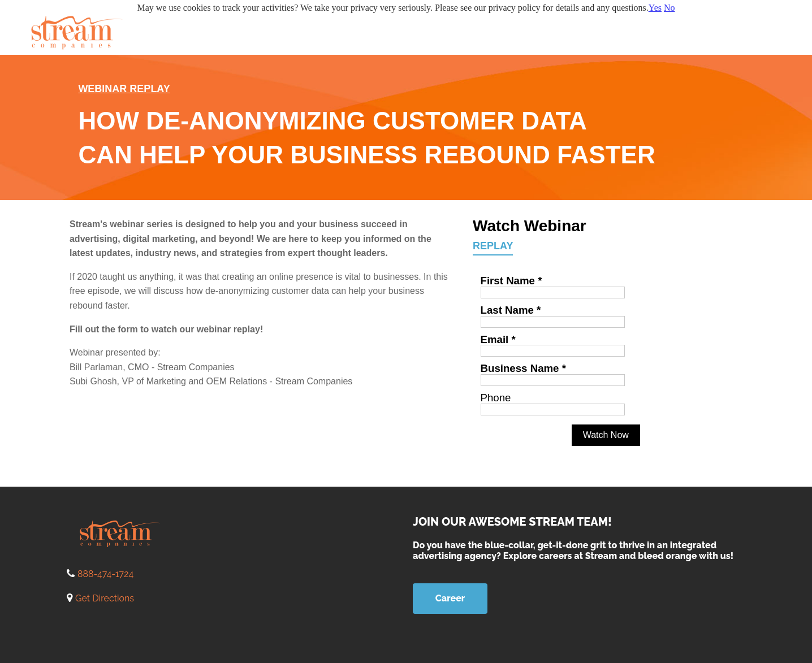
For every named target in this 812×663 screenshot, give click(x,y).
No (670, 8)
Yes (655, 8)
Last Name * (511, 310)
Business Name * (523, 368)
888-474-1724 (105, 574)
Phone (496, 398)
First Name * (511, 281)
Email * (498, 339)
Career (450, 598)
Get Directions (105, 598)
